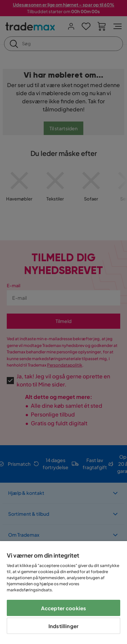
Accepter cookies (63, 608)
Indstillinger (63, 626)
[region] (63, 593)
